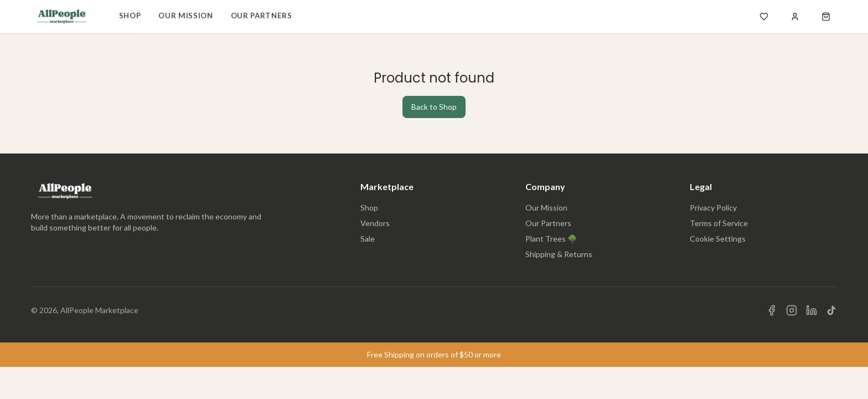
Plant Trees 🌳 (551, 239)
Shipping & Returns (559, 254)
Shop (130, 16)
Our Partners (262, 16)
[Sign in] (795, 17)
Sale (368, 239)
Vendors (375, 223)
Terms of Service (719, 223)
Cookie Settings (718, 239)
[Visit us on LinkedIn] (812, 310)
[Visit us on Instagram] (792, 310)
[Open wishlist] (764, 17)
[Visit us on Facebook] (772, 310)
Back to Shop (434, 107)
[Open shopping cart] (826, 17)
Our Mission (185, 16)
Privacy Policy (713, 208)
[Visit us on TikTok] (831, 310)
